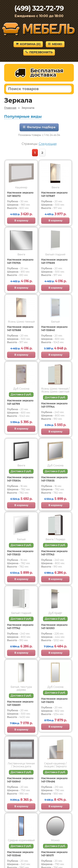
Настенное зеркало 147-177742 (20, 626)
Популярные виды (23, 117)
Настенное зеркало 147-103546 (20, 854)
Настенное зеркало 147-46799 (20, 402)
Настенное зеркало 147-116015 (54, 700)
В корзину (21, 220)
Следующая (48, 144)
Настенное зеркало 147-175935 (54, 479)
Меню (55, 44)
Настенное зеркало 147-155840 (54, 328)
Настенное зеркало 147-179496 (54, 780)
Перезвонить (39, 52)
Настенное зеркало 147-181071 (54, 854)
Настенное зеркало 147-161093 (54, 626)
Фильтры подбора (39, 127)
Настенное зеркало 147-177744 (54, 405)
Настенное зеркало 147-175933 (20, 553)
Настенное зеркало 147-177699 (54, 261)
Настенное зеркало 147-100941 (20, 780)
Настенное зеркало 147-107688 (20, 328)
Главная (10, 108)
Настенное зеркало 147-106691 (20, 703)
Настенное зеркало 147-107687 (54, 194)
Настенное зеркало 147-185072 (20, 194)
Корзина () (28, 44)
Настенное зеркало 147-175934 (20, 479)
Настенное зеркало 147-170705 (20, 261)
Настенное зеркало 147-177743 (54, 553)
